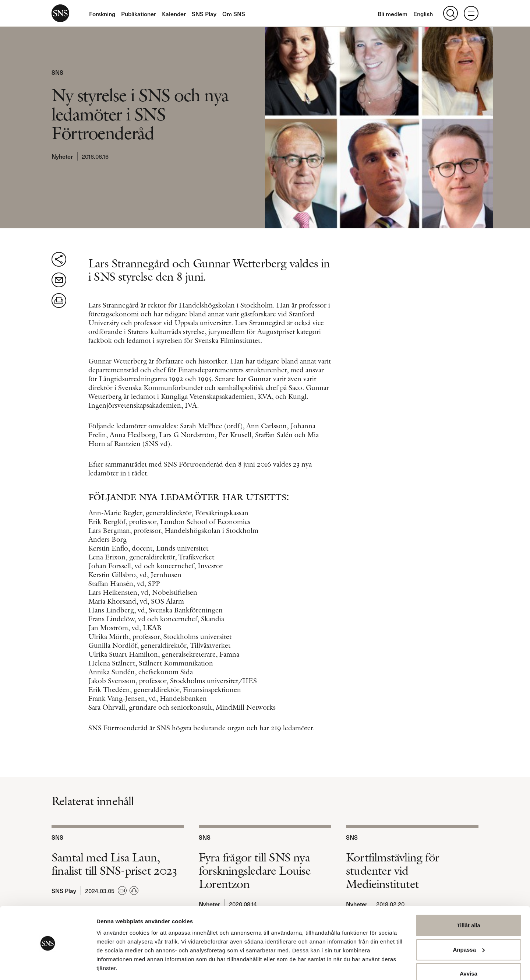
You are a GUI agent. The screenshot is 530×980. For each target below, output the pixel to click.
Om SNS (234, 14)
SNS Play (204, 14)
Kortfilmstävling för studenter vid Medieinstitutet (393, 871)
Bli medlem (393, 14)
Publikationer (139, 14)
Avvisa (469, 951)
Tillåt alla (469, 902)
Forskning (102, 14)
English (423, 14)
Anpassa (469, 926)
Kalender (174, 14)
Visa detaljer (113, 965)
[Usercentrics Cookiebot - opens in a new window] (48, 966)
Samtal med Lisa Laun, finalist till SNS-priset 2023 (114, 864)
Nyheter (62, 156)
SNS (60, 13)
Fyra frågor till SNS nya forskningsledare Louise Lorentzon (255, 871)
